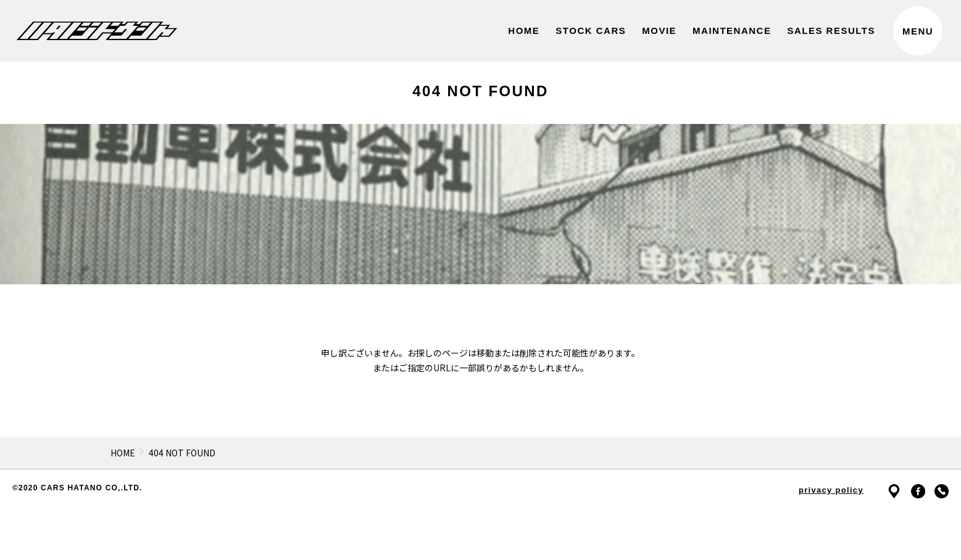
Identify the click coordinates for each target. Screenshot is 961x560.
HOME (123, 453)
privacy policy (831, 490)
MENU (918, 31)
